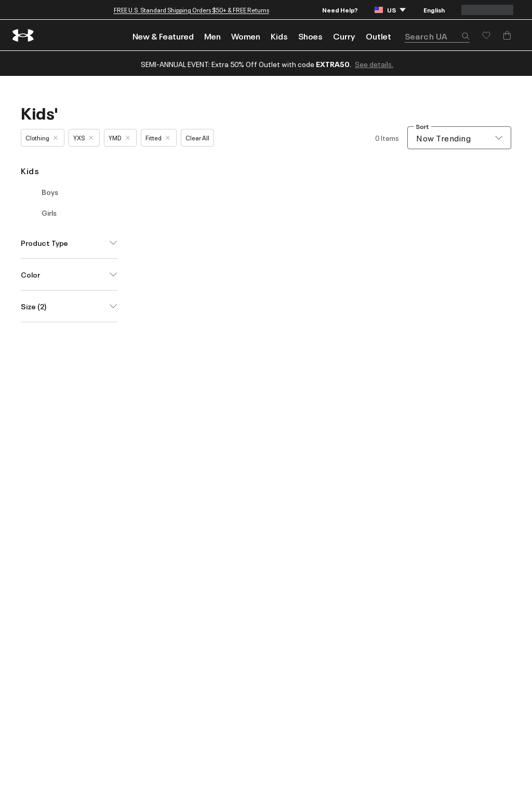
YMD (119, 137)
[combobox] (459, 138)
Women (246, 36)
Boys (50, 192)
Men (212, 36)
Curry (344, 36)
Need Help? (340, 10)
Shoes (310, 36)
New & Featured (163, 36)
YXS (83, 137)
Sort (422, 127)
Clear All (197, 137)
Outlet (378, 36)
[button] (465, 37)
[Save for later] (486, 35)
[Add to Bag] (507, 35)
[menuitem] (163, 35)
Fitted (158, 137)
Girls (49, 213)
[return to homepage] (23, 35)
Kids (279, 36)
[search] (437, 36)
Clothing (42, 137)
